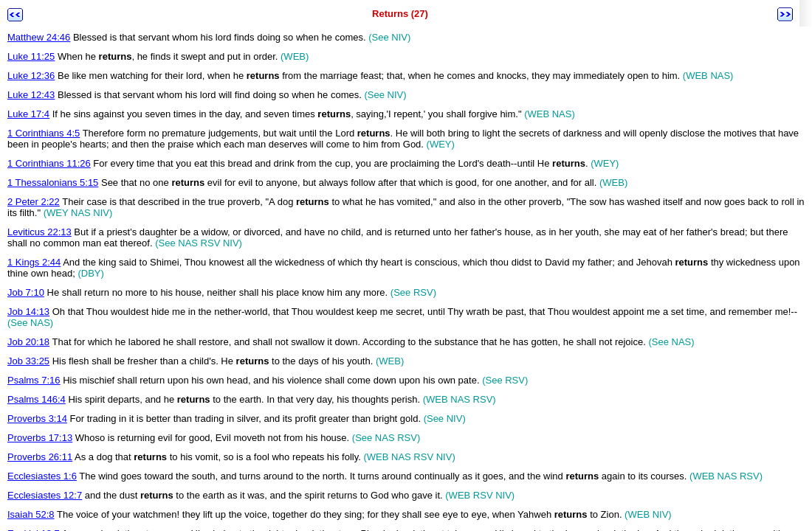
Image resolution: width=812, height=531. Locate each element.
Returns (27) (400, 14)
